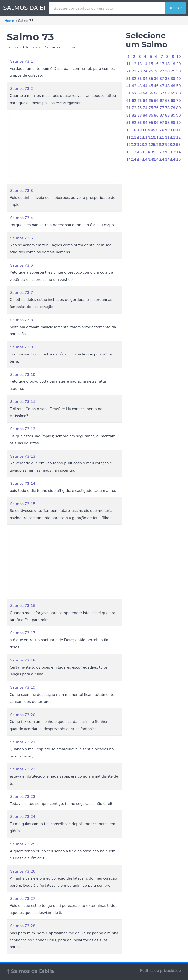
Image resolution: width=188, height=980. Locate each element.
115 (152, 137)
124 (146, 145)
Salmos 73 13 (23, 456)
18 (168, 64)
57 (162, 93)
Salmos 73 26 (23, 871)
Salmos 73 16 (23, 606)
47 (162, 86)
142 (135, 159)
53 (140, 93)
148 (169, 159)
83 (140, 115)
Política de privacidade (160, 971)
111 (130, 137)
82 (134, 115)
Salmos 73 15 (23, 504)
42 (134, 86)
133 (141, 152)
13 (140, 64)
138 (169, 152)
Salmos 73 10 (23, 375)
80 (179, 108)
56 (156, 93)
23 (140, 71)
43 (140, 86)
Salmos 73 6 (21, 265)
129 (174, 145)
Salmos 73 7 (21, 293)
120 (180, 137)
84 (145, 115)
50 (179, 86)
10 (179, 57)
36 (156, 79)
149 (174, 159)
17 (162, 64)
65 (151, 101)
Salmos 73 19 (23, 687)
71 (129, 108)
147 (163, 159)
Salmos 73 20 (23, 715)
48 (168, 86)
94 (145, 123)
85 (151, 115)
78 (168, 108)
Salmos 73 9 (21, 347)
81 (129, 115)
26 (156, 71)
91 (129, 123)
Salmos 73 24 (23, 817)
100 (180, 123)
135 (152, 152)
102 (135, 130)
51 (129, 93)
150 (180, 159)
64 (145, 101)
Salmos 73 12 (23, 429)
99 (173, 123)
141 (130, 159)
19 (173, 64)
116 (157, 137)
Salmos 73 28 (23, 926)
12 (134, 64)
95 (151, 123)
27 (162, 71)
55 (151, 93)
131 (130, 152)
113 (141, 137)
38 (168, 79)
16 (156, 64)
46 (156, 86)
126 (157, 145)
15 (151, 64)
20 (179, 64)
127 (163, 145)
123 (141, 145)
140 (180, 152)
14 (145, 64)
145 (152, 159)
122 (135, 145)
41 (129, 86)
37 (162, 79)
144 (146, 159)
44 (145, 86)
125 (152, 145)
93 (140, 123)
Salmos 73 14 (23, 484)
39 (173, 79)
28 (168, 71)
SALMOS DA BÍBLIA (31, 8)
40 (179, 79)
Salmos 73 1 (21, 61)
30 (179, 71)
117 (163, 137)
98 (168, 123)
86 (156, 115)
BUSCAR (175, 8)
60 (179, 93)
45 (151, 86)
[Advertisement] (64, 147)
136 (157, 152)
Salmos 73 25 (23, 844)
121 (130, 145)
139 (174, 152)
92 (134, 123)
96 (156, 123)
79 (173, 108)
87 (162, 115)
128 (169, 145)
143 (141, 159)
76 (156, 108)
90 (179, 115)
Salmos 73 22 (23, 769)
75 (151, 108)
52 (134, 93)
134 (146, 152)
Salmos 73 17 (23, 633)
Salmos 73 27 (23, 899)
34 (145, 79)
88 (168, 115)
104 (146, 130)
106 (157, 130)
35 (151, 79)
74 (145, 108)
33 (140, 79)
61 (129, 101)
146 (157, 159)
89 (173, 115)
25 (151, 71)
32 (134, 79)
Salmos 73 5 (21, 238)
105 (152, 130)
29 (173, 71)
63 (140, 101)
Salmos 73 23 (23, 797)
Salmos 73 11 (23, 402)
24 (145, 71)
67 (162, 101)
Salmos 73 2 (21, 89)
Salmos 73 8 (21, 320)
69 (173, 101)
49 (173, 86)
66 (156, 101)
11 (129, 64)
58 (168, 93)
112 (135, 137)
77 (162, 108)
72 (134, 108)
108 (169, 130)
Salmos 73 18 (23, 660)
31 (129, 79)
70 (179, 101)
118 (169, 137)
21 (129, 71)
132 (135, 152)
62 (134, 101)
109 (174, 130)
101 (130, 130)
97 (162, 123)
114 (146, 137)
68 (168, 101)
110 (180, 130)
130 (180, 145)
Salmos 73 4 (21, 218)
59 (173, 93)
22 (134, 71)
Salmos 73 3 (21, 191)
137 (163, 152)
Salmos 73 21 (23, 742)
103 (141, 130)
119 (174, 137)
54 (145, 93)
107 (163, 130)
